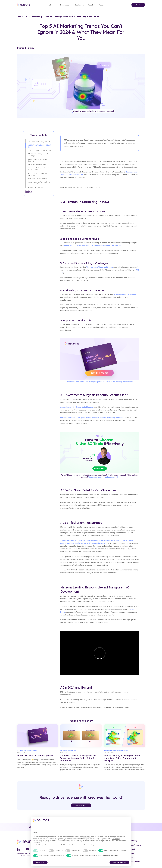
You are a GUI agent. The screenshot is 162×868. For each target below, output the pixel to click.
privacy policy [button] (86, 837)
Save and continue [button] (119, 862)
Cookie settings (135, 861)
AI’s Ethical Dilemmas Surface (38, 179)
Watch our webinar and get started (103, 477)
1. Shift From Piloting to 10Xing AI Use (40, 146)
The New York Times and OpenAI (100, 267)
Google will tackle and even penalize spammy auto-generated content (92, 245)
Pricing (102, 5)
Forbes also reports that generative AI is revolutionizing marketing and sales (92, 418)
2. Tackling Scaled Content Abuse (39, 150)
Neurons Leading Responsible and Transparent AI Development (40, 183)
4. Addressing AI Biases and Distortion (37, 160)
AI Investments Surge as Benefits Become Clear (39, 169)
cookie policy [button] (116, 839)
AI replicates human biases (125, 294)
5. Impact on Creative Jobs (37, 164)
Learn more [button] (40, 862)
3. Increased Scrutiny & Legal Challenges (38, 155)
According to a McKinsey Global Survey (77, 407)
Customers (80, 5)
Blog (19, 17)
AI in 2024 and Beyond (35, 187)
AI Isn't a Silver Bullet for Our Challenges (37, 174)
